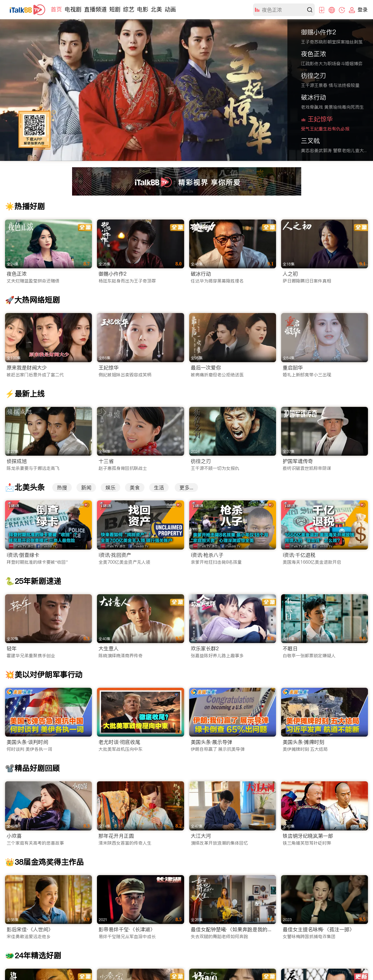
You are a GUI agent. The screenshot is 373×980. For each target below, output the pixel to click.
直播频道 (95, 9)
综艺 (129, 9)
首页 (56, 9)
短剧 (115, 9)
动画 (170, 9)
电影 (143, 9)
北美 (156, 9)
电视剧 (73, 9)
